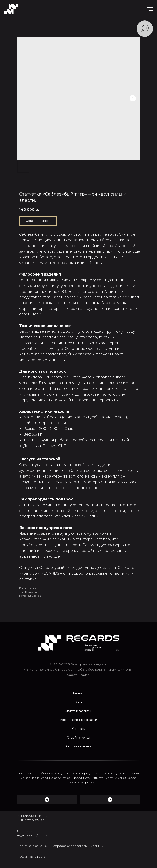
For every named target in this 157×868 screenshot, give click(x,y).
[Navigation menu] (150, 9)
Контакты (78, 729)
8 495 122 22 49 (28, 831)
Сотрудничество (78, 746)
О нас (79, 702)
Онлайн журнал (78, 738)
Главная (79, 693)
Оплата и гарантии (78, 711)
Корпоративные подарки (79, 720)
